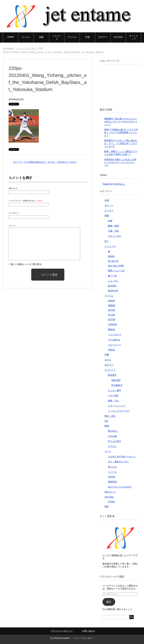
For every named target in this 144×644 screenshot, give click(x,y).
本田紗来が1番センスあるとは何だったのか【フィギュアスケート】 (120, 162)
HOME (11, 37)
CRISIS (112, 477)
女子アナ (103, 37)
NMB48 (112, 305)
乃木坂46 (112, 324)
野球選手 (112, 375)
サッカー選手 (115, 391)
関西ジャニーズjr (116, 271)
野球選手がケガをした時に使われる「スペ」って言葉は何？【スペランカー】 (121, 143)
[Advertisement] (123, 86)
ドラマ (108, 451)
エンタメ (26, 37)
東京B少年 (113, 291)
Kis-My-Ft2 (113, 261)
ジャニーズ (57, 37)
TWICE (112, 350)
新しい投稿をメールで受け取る (26, 264)
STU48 (111, 315)
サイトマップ (134, 37)
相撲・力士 (113, 401)
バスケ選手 (113, 396)
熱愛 (41, 37)
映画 (107, 426)
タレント (109, 205)
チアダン (112, 446)
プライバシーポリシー (62, 631)
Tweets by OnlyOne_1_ (114, 184)
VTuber (112, 502)
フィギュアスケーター (119, 411)
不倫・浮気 (113, 231)
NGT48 (112, 320)
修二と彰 (112, 276)
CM (106, 421)
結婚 (110, 221)
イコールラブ (115, 335)
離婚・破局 (113, 226)
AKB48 (111, 301)
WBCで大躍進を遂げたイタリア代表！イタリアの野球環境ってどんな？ (121, 133)
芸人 (107, 241)
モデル (108, 360)
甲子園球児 (117, 385)
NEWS (111, 256)
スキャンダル (115, 236)
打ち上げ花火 (115, 441)
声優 (87, 37)
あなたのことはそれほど (120, 487)
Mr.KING (112, 286)
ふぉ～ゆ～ (113, 281)
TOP (23, 48)
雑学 (107, 507)
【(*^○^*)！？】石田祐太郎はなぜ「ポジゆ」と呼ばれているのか (44, 162)
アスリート (110, 370)
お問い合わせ (89, 631)
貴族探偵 (112, 482)
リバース (112, 472)
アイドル (72, 37)
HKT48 (111, 310)
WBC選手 (116, 380)
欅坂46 (111, 330)
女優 (107, 200)
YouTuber (118, 37)
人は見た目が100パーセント (122, 457)
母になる (112, 467)
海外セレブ (110, 492)
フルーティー (115, 345)
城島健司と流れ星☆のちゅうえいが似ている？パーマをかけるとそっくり (121, 122)
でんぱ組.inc (114, 340)
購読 (109, 602)
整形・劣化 (110, 416)
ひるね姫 (112, 436)
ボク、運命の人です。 (119, 462)
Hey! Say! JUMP (116, 266)
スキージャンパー (117, 406)
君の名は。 (113, 431)
